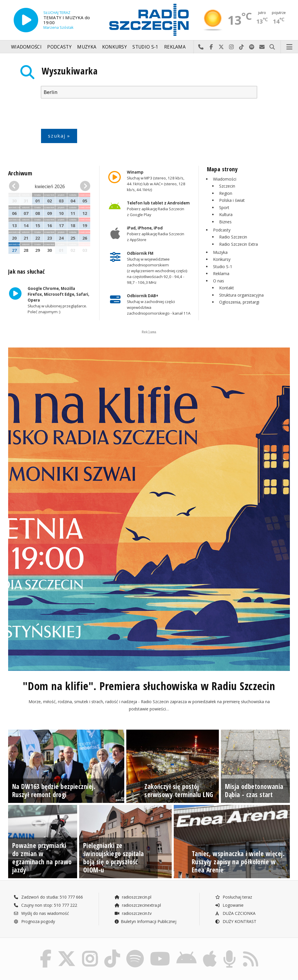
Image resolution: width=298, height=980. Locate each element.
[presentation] (85, 115)
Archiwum (20, 173)
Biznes (225, 222)
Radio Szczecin (233, 237)
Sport (224, 207)
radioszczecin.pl (133, 937)
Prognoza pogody (34, 961)
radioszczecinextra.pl (138, 945)
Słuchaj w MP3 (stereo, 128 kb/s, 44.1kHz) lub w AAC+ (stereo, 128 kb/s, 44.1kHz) (156, 181)
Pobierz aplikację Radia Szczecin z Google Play (158, 209)
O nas (219, 281)
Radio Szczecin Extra (238, 244)
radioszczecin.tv (133, 953)
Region (226, 193)
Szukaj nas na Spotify (252, 47)
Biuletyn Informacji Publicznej (145, 961)
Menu (290, 47)
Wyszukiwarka (70, 71)
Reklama (175, 47)
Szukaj (272, 47)
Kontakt (227, 288)
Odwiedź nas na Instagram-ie (232, 47)
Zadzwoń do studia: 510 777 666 (48, 937)
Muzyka (87, 47)
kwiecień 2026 (50, 186)
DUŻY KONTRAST (236, 961)
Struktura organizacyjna (241, 295)
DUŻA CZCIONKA (235, 953)
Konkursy (115, 47)
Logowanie (229, 945)
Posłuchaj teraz (234, 937)
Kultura (226, 214)
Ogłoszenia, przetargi (239, 302)
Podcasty (59, 47)
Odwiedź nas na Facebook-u (211, 47)
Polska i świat (232, 200)
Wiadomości (26, 47)
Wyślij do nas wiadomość (262, 47)
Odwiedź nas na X (221, 47)
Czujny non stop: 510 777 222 (45, 945)
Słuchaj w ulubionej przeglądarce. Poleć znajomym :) (58, 300)
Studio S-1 (145, 47)
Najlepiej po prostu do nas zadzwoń (201, 47)
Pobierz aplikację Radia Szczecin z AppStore (156, 234)
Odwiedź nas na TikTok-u (242, 47)
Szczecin (227, 186)
